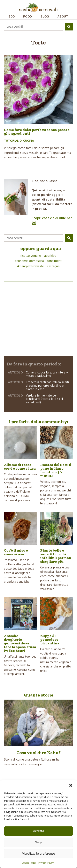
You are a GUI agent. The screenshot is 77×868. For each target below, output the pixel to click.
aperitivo (50, 256)
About (63, 16)
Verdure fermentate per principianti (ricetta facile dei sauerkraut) (44, 399)
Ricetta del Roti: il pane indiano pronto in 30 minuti (56, 470)
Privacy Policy (46, 863)
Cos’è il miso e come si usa (16, 552)
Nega (39, 842)
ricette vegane (31, 256)
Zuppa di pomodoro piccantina (50, 639)
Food (28, 16)
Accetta (38, 831)
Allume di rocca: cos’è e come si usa (20, 467)
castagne (53, 266)
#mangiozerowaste (31, 266)
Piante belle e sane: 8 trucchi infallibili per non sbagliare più (56, 556)
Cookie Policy (29, 863)
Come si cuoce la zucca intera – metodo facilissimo (47, 374)
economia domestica (29, 261)
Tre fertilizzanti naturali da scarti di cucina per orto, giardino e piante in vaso (47, 386)
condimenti (55, 261)
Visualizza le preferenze (39, 853)
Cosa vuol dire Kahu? (39, 753)
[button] (71, 785)
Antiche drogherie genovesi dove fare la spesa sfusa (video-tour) (20, 643)
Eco (12, 16)
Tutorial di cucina (19, 141)
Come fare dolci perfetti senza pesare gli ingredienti (37, 132)
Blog (45, 16)
